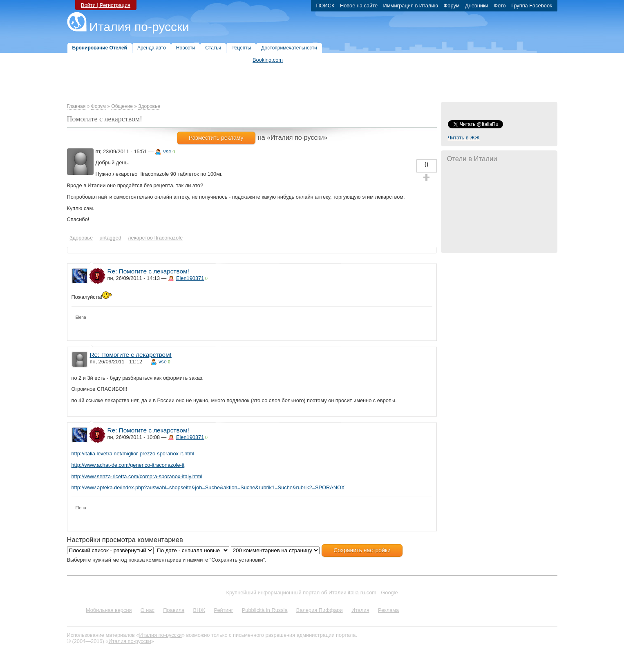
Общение (122, 106)
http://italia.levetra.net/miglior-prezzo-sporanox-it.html (133, 454)
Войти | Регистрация (106, 5)
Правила (174, 610)
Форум (98, 106)
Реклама (388, 610)
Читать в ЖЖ (464, 138)
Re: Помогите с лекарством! (148, 271)
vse (167, 151)
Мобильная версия (109, 610)
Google (389, 592)
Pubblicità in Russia (265, 610)
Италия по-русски (139, 27)
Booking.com (268, 60)
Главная (76, 106)
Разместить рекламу (216, 138)
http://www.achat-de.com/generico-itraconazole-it (128, 465)
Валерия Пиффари (320, 610)
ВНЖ (199, 610)
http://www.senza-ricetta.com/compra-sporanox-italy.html (137, 476)
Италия (360, 610)
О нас (148, 610)
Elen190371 (190, 278)
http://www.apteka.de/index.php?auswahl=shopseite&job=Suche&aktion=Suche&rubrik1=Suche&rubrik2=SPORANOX (208, 487)
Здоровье (149, 106)
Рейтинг (224, 610)
